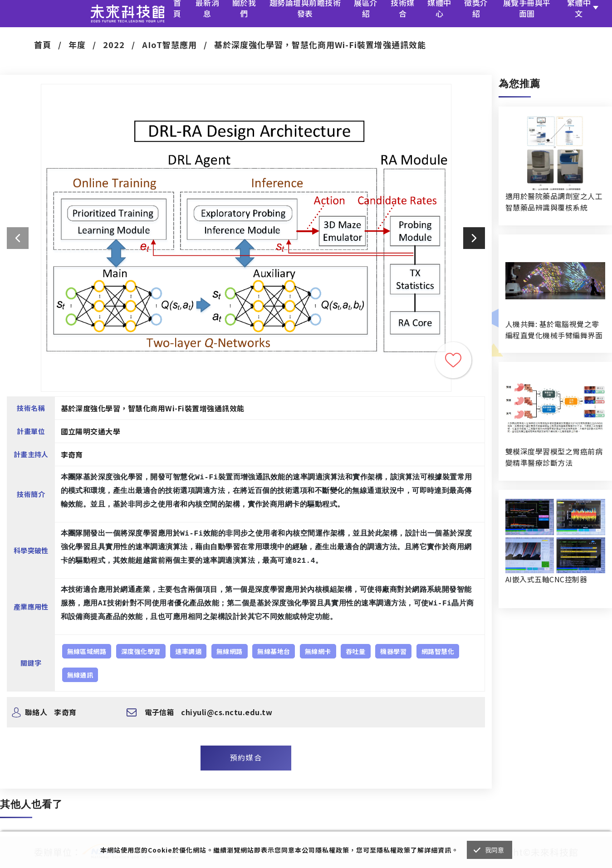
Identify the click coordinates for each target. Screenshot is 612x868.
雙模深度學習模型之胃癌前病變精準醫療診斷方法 (554, 457)
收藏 (453, 360)
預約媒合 (246, 757)
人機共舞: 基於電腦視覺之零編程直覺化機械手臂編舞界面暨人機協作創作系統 (554, 330)
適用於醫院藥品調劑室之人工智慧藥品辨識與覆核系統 (554, 202)
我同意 (495, 850)
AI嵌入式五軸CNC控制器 (546, 579)
